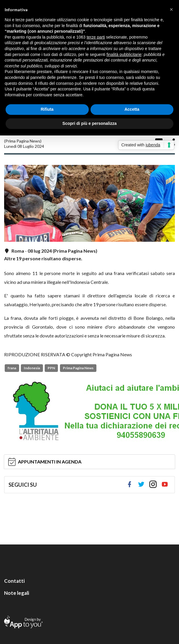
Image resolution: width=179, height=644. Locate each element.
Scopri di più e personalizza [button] (89, 123)
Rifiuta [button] (47, 109)
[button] (171, 9)
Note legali (17, 593)
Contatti (14, 581)
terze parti (96, 37)
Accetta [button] (132, 109)
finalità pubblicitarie (124, 54)
